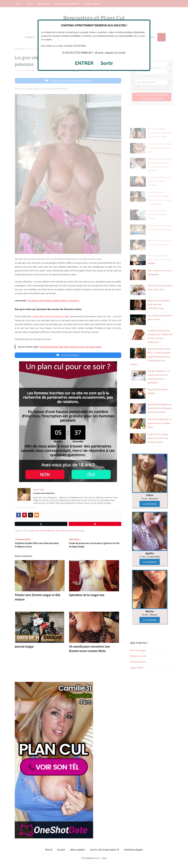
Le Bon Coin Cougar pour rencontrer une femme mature (158, 438)
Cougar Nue (33, 532)
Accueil (61, 850)
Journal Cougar (24, 647)
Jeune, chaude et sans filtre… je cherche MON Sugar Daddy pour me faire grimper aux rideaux (150, 357)
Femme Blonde (47, 532)
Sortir (107, 63)
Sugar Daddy (137, 668)
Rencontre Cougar (76, 532)
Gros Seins (61, 532)
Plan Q (49, 850)
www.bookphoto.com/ (27, 508)
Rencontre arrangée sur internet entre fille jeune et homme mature (160, 408)
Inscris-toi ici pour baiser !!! (105, 850)
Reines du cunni (138, 656)
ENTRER (84, 63)
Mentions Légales (134, 850)
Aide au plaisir (78, 850)
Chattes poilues (138, 662)
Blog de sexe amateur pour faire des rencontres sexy (159, 304)
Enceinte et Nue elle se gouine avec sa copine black (159, 423)
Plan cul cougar (138, 650)
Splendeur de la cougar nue (87, 596)
